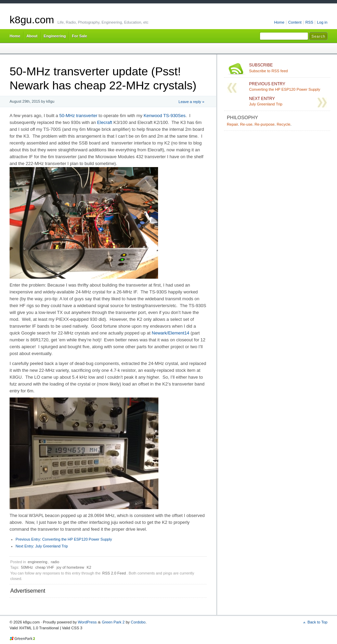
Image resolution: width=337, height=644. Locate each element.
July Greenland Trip (42, 546)
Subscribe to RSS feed (288, 68)
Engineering (55, 36)
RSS (309, 22)
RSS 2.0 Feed (114, 573)
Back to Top (317, 622)
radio (55, 562)
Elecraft (105, 122)
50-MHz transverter (78, 116)
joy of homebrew (70, 567)
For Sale (79, 36)
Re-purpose (265, 124)
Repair (232, 124)
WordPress (87, 622)
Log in (322, 22)
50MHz (27, 567)
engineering (38, 562)
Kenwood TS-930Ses (165, 116)
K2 (89, 567)
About (32, 36)
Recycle (284, 124)
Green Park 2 (113, 622)
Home (279, 22)
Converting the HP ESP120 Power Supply (64, 539)
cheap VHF (45, 567)
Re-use (246, 124)
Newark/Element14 (171, 333)
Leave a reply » (191, 102)
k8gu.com (32, 20)
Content (295, 22)
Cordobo (138, 622)
